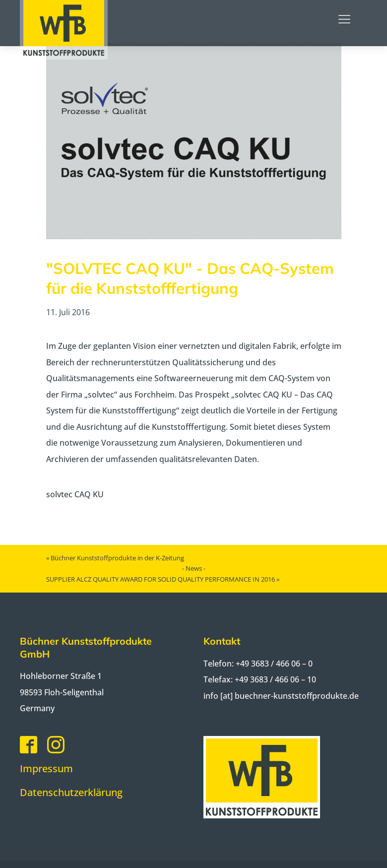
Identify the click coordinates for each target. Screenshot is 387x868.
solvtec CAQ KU (75, 494)
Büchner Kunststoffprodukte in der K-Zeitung (117, 558)
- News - (194, 568)
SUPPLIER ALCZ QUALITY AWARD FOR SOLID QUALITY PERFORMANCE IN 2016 (161, 579)
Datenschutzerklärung (71, 792)
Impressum (46, 768)
